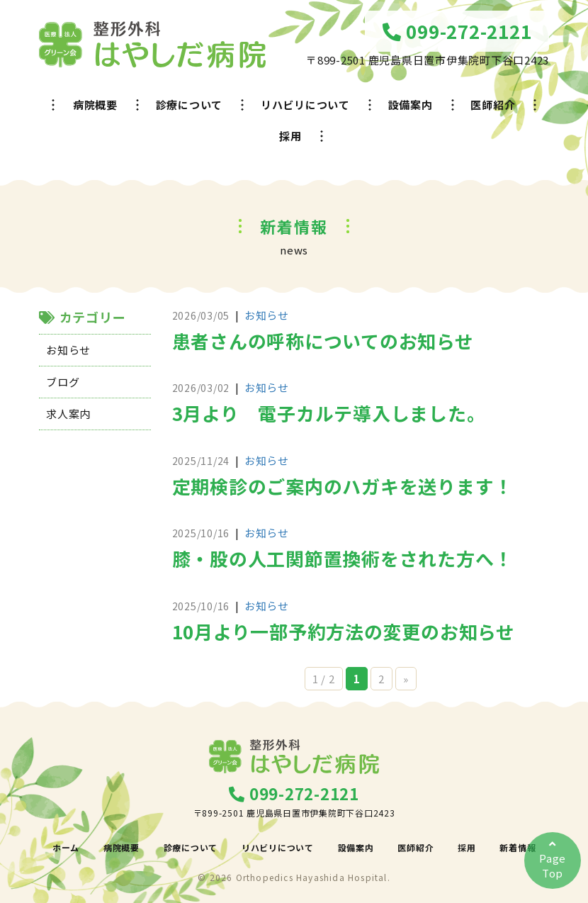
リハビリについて (305, 105)
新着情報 (518, 847)
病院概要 (95, 105)
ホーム (66, 847)
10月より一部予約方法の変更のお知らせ (344, 631)
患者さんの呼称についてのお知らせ (323, 341)
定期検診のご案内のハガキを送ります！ (343, 486)
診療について (190, 105)
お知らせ (68, 350)
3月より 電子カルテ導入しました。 (329, 413)
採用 (290, 136)
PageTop (553, 859)
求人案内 (68, 414)
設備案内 (411, 105)
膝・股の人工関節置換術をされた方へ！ (343, 558)
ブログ (63, 382)
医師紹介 (493, 105)
